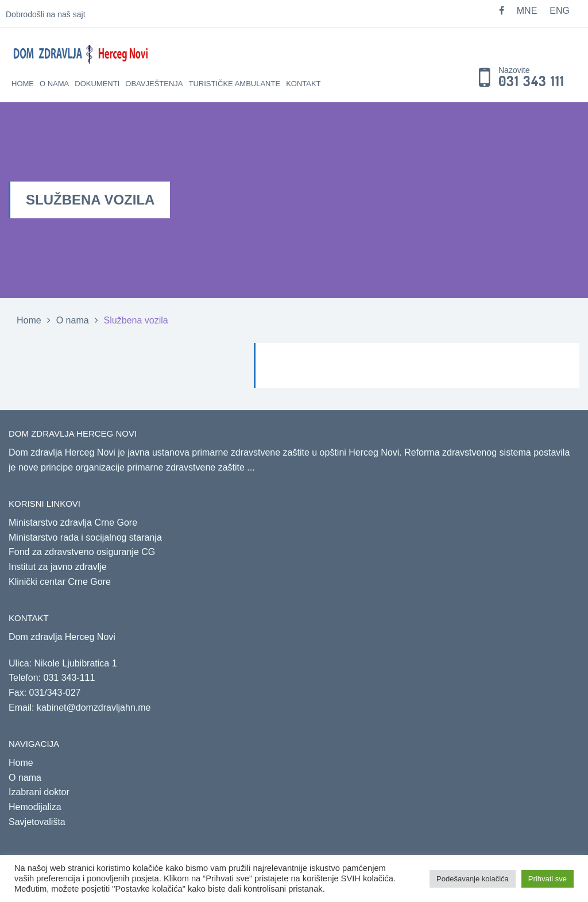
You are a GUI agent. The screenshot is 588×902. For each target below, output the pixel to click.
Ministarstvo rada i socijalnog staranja (85, 537)
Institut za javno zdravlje (58, 567)
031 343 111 (531, 82)
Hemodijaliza (35, 807)
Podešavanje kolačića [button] (473, 879)
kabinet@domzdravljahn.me (94, 708)
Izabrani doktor (39, 792)
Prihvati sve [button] (548, 879)
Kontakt (303, 84)
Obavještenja (154, 84)
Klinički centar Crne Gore (60, 582)
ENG (560, 11)
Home (23, 84)
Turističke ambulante (234, 84)
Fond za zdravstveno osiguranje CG (82, 552)
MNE (527, 11)
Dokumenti (97, 84)
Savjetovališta (37, 822)
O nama (54, 84)
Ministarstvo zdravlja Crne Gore (73, 523)
